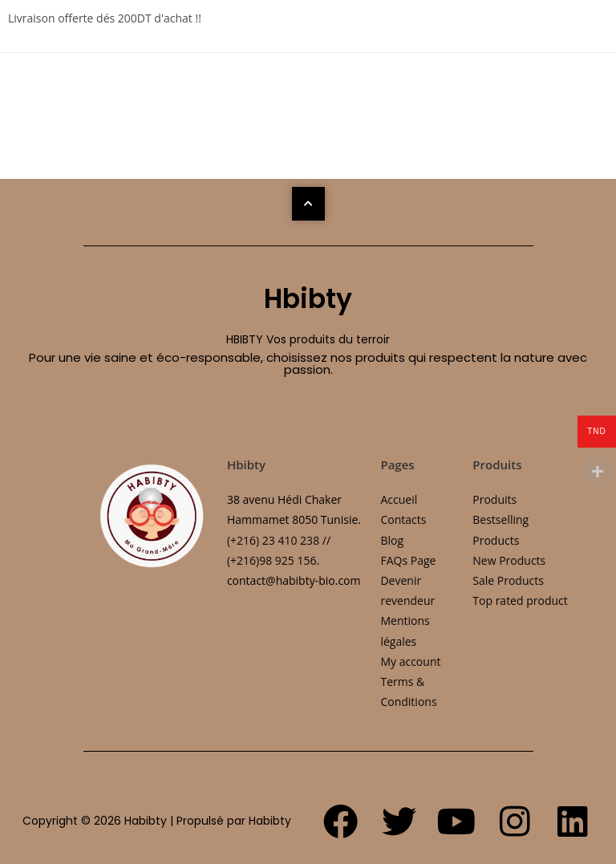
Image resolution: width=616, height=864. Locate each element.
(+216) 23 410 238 (273, 540)
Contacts (403, 519)
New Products (509, 560)
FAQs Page (408, 560)
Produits (494, 499)
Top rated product (520, 600)
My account (410, 661)
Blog (392, 540)
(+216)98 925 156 (272, 560)
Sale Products (508, 580)
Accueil (399, 499)
